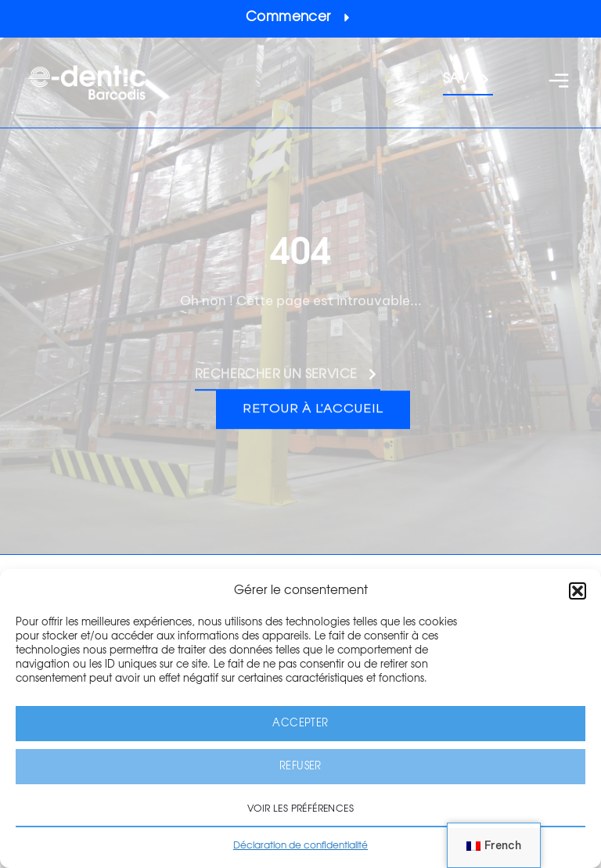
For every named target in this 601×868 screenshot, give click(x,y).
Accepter (300, 724)
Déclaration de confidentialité (300, 845)
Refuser (300, 767)
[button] (578, 591)
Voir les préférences (300, 809)
